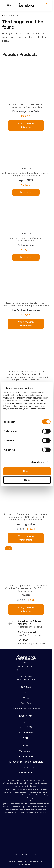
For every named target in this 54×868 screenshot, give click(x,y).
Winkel (26, 698)
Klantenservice (26, 767)
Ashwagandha (26, 524)
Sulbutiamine (26, 245)
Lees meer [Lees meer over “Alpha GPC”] (26, 192)
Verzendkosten (26, 756)
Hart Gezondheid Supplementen (24, 376)
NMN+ (26, 738)
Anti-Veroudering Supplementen (26, 104)
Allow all (27, 471)
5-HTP (26, 595)
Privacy (33, 855)
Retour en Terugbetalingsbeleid (26, 762)
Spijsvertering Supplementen (26, 107)
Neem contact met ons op (26, 709)
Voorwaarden (26, 772)
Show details (38, 462)
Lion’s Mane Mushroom (26, 310)
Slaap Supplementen (32, 590)
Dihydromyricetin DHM (26, 111)
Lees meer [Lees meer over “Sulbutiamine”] (26, 257)
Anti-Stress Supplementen (22, 371)
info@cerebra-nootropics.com (26, 670)
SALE (28, 517)
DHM (26, 722)
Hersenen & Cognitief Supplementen (30, 174)
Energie (14, 238)
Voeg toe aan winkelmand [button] (26, 125)
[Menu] (7, 5)
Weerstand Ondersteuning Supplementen (26, 306)
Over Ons (26, 703)
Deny (27, 480)
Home (5, 15)
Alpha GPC (26, 180)
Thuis (26, 693)
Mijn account (26, 751)
